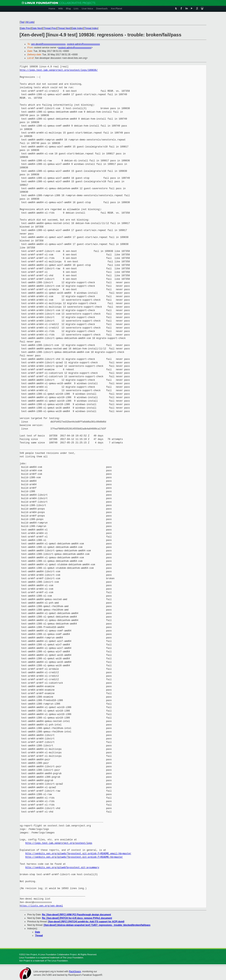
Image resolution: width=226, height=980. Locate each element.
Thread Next (64, 28)
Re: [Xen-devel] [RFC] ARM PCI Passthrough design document (76, 915)
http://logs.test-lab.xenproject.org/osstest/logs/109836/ (59, 70)
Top (22, 22)
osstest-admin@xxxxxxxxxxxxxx (83, 44)
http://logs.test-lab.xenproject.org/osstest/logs (59, 843)
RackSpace (75, 971)
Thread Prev (50, 28)
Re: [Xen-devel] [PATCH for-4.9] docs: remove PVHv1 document (77, 918)
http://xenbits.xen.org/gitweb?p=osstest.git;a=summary (62, 868)
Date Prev (25, 28)
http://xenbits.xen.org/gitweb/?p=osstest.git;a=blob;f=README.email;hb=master (78, 854)
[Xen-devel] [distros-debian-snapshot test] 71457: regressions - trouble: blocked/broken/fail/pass (97, 925)
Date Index (77, 28)
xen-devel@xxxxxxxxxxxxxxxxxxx (48, 44)
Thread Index (91, 28)
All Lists (30, 22)
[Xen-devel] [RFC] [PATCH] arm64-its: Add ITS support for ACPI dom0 (86, 922)
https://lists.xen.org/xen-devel (41, 906)
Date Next (37, 28)
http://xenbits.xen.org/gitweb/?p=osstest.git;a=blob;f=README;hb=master (74, 857)
